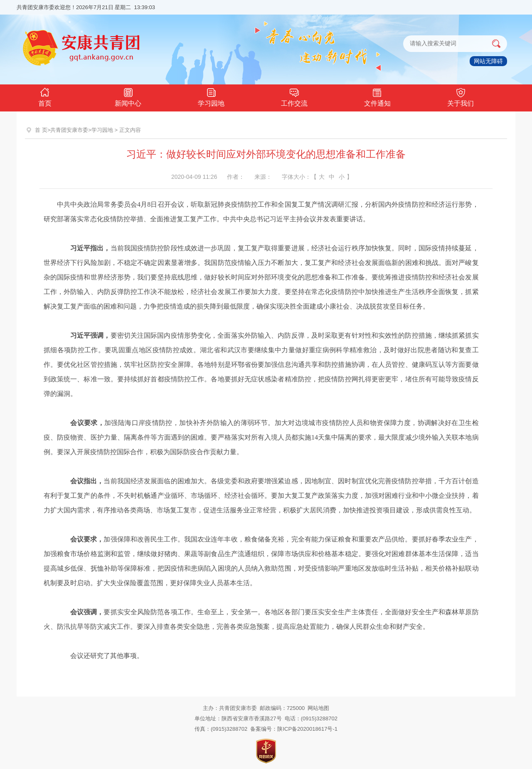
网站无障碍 (488, 61)
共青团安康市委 (69, 130)
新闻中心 (128, 96)
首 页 (41, 130)
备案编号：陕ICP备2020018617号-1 (294, 729)
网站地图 (318, 708)
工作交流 (294, 96)
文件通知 (377, 96)
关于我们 (461, 96)
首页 (45, 96)
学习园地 (211, 96)
